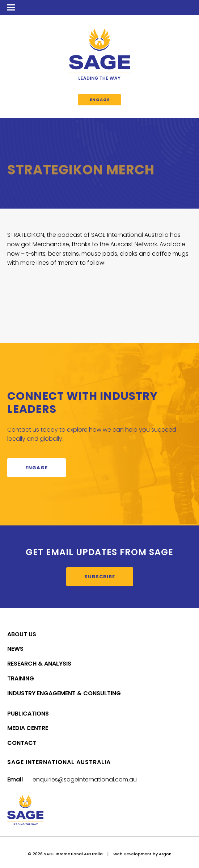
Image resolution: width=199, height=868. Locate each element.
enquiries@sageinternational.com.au (85, 779)
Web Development (132, 854)
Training (21, 678)
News (15, 649)
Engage (100, 100)
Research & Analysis (39, 664)
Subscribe (100, 577)
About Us (22, 634)
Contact (22, 743)
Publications (28, 714)
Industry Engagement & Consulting (64, 693)
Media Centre (28, 728)
